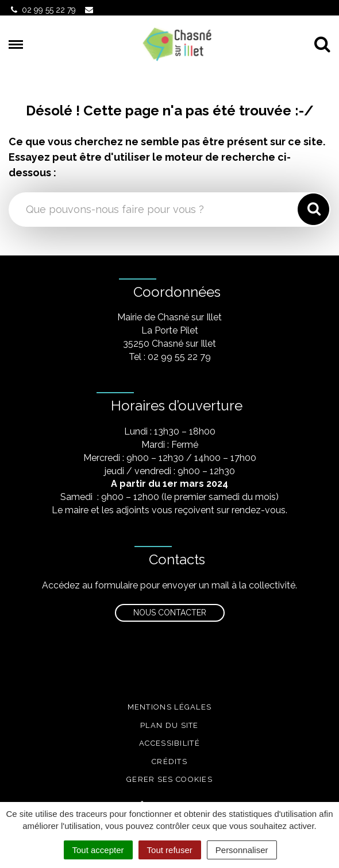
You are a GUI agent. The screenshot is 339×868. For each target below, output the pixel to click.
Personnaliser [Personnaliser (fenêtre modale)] (242, 850)
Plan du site (169, 725)
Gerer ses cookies (169, 779)
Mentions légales (170, 707)
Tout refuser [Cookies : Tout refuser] (170, 850)
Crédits (169, 762)
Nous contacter (170, 613)
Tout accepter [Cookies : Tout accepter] (98, 850)
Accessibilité (169, 743)
